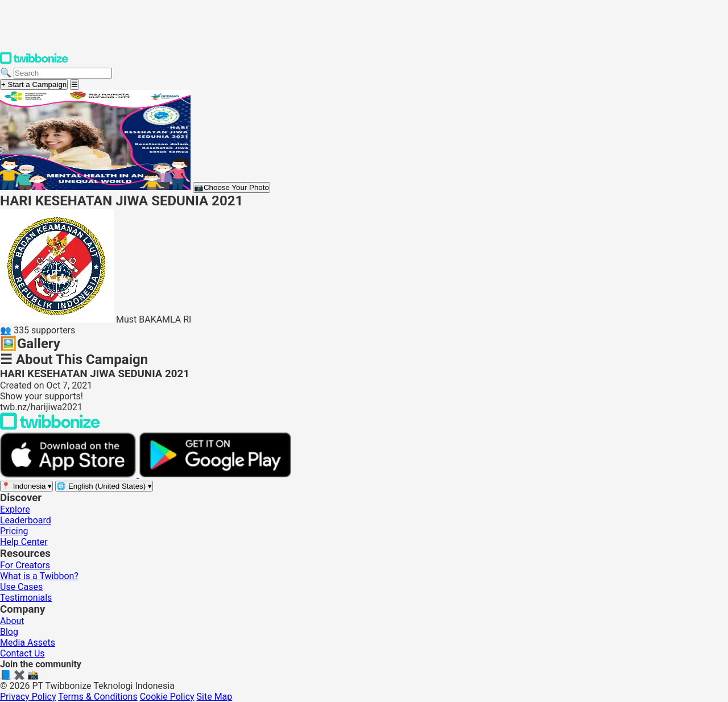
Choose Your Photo (231, 187)
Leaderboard (26, 520)
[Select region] (26, 486)
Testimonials (26, 598)
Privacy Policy (28, 697)
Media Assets (28, 643)
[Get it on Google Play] (215, 475)
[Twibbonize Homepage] (34, 62)
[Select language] (104, 486)
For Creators (25, 565)
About (12, 621)
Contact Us (22, 653)
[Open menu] (75, 84)
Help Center (24, 542)
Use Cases (21, 587)
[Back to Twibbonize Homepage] (50, 427)
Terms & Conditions (98, 697)
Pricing (14, 531)
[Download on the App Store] (69, 475)
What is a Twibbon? (39, 576)
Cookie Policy (167, 697)
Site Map (215, 697)
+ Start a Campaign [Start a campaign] (34, 84)
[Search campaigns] (63, 73)
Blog (9, 632)
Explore (15, 509)
